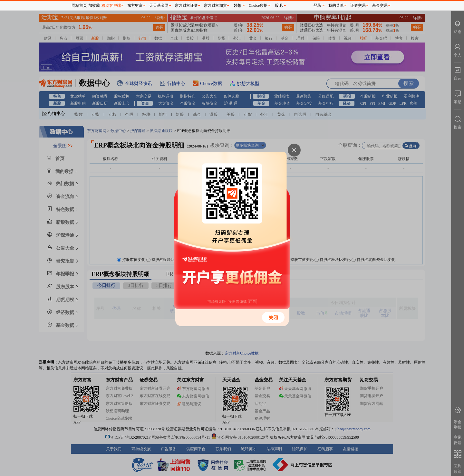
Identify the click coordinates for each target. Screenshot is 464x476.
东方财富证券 (186, 5)
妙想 (237, 5)
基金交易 (380, 5)
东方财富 (135, 5)
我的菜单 (336, 5)
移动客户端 (111, 5)
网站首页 (79, 5)
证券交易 (358, 5)
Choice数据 (258, 5)
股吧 (279, 5)
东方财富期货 (215, 5)
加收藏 (94, 5)
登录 (317, 5)
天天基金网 (159, 5)
